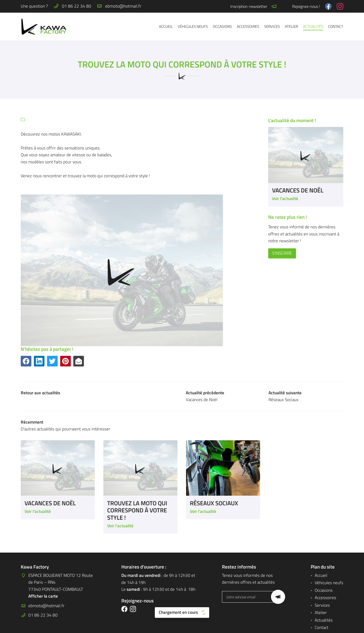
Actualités (313, 26)
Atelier (291, 26)
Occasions (222, 26)
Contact (336, 26)
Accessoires (248, 26)
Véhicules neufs (193, 26)
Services (272, 26)
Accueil (166, 26)
